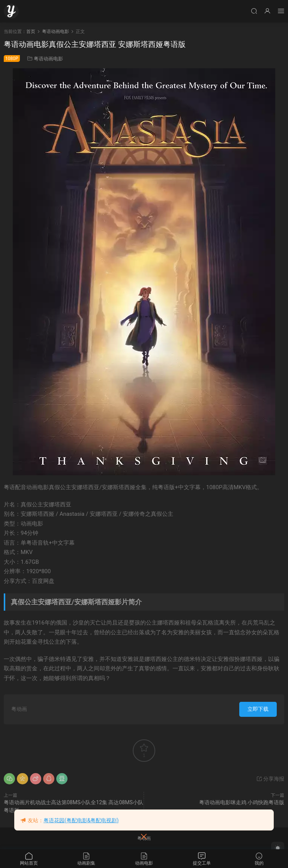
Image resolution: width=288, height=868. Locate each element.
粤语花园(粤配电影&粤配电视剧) (81, 820)
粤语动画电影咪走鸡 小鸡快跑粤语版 (242, 802)
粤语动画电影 (48, 59)
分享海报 (270, 779)
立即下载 (258, 709)
